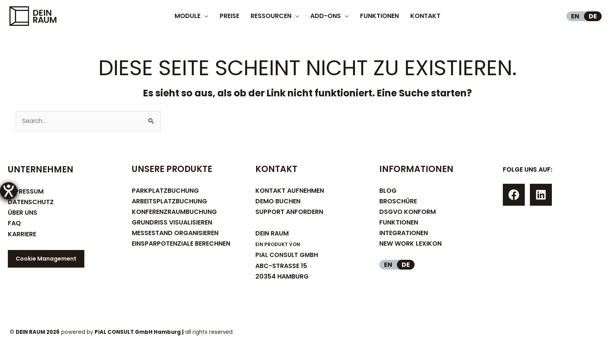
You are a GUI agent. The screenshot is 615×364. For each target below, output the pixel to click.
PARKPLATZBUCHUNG (165, 191)
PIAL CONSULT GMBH (288, 256)
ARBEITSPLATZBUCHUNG (169, 202)
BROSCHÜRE (398, 202)
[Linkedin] (541, 196)
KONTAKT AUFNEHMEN (290, 191)
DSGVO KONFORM (408, 213)
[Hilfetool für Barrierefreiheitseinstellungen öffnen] (9, 191)
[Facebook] (514, 196)
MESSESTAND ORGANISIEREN (175, 234)
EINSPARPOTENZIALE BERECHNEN (181, 244)
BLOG (388, 191)
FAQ (14, 224)
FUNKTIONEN (399, 223)
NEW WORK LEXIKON (410, 244)
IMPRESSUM (26, 192)
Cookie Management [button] (46, 259)
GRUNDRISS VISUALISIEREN (172, 223)
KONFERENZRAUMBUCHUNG (174, 213)
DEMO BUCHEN (278, 202)
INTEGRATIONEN (404, 234)
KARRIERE (22, 235)
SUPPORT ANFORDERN (289, 213)
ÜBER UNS (23, 213)
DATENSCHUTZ (31, 203)
